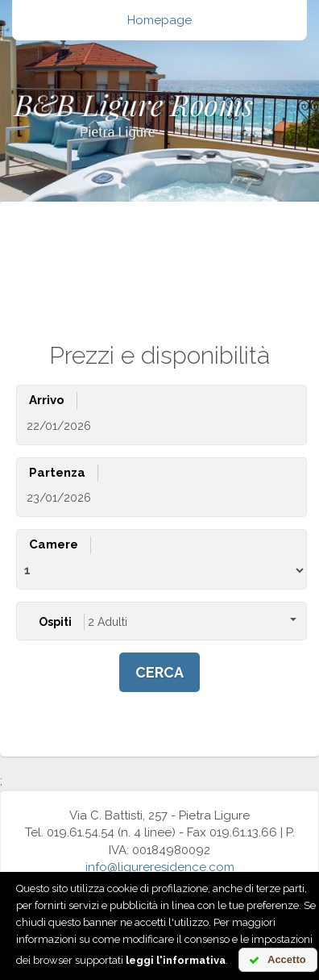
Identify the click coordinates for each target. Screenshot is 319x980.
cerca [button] (159, 672)
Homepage (159, 20)
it (115, 269)
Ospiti (55, 622)
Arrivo (47, 400)
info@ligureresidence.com (160, 867)
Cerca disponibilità (89, 226)
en (151, 269)
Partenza (57, 473)
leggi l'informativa (176, 960)
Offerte (185, 226)
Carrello (250, 226)
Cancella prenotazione (155, 243)
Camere (54, 544)
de (189, 269)
